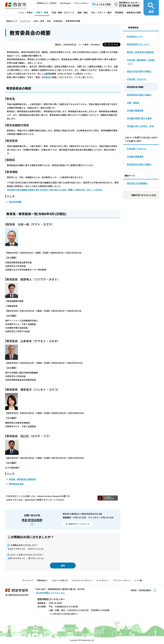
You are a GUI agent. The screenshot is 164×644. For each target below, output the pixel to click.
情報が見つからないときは (144, 195)
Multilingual (65, 3)
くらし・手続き (25, 12)
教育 (49, 21)
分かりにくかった (36, 549)
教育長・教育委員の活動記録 (22, 479)
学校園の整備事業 (135, 156)
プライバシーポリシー (122, 580)
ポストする (113, 44)
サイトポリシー (103, 580)
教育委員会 (58, 21)
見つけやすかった (17, 558)
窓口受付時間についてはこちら (50, 593)
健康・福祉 (83, 12)
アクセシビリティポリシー (82, 580)
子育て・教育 (42, 12)
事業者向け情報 (134, 12)
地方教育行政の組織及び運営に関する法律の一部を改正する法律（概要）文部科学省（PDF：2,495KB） (55, 190)
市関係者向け (42, 580)
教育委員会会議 (16, 484)
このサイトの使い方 (59, 580)
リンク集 (138, 580)
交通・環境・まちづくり (63, 12)
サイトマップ (28, 580)
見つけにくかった (36, 558)
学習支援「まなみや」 (137, 149)
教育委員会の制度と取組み (139, 164)
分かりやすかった (17, 549)
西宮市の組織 (15, 202)
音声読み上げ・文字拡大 (47, 3)
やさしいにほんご (81, 3)
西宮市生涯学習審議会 (137, 183)
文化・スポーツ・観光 (101, 12)
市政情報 (119, 12)
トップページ (25, 21)
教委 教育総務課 (32, 520)
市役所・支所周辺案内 (141, 590)
